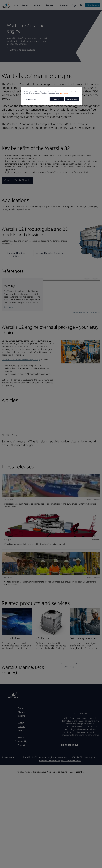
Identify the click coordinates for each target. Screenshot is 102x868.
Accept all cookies (72, 99)
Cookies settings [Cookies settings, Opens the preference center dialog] (31, 99)
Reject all (57, 99)
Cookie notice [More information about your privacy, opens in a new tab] (64, 94)
